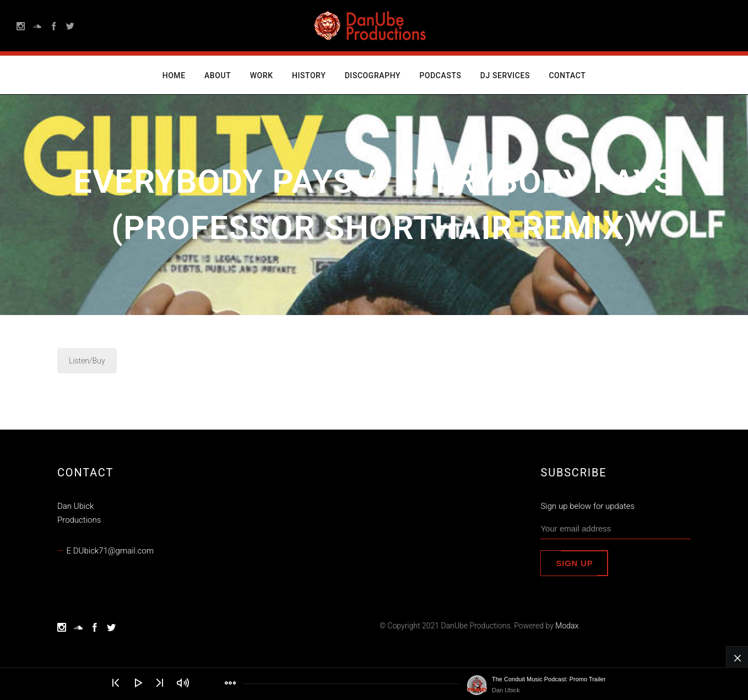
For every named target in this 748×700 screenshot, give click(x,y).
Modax (567, 626)
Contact (567, 75)
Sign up (574, 563)
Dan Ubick (506, 690)
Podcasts (440, 75)
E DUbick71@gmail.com (110, 551)
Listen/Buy (87, 361)
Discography (373, 75)
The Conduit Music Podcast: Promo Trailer (549, 679)
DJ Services (505, 75)
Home (174, 75)
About (218, 75)
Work (262, 75)
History (309, 75)
